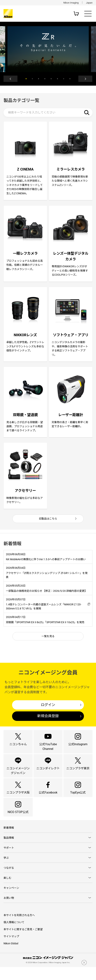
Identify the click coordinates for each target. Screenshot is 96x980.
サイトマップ (11, 949)
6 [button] (57, 79)
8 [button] (70, 79)
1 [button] (26, 79)
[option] (48, 49)
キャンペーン (11, 901)
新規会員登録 (48, 722)
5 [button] (51, 79)
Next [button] (85, 79)
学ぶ (6, 870)
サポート (9, 860)
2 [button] (32, 79)
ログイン (48, 711)
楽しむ (7, 890)
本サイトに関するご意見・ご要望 (23, 942)
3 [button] (39, 79)
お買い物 (9, 911)
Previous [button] (11, 79)
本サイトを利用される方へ (19, 928)
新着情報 (9, 840)
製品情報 (9, 850)
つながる (9, 880)
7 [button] (64, 79)
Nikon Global (11, 956)
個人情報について (14, 935)
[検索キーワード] (48, 113)
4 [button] (45, 79)
